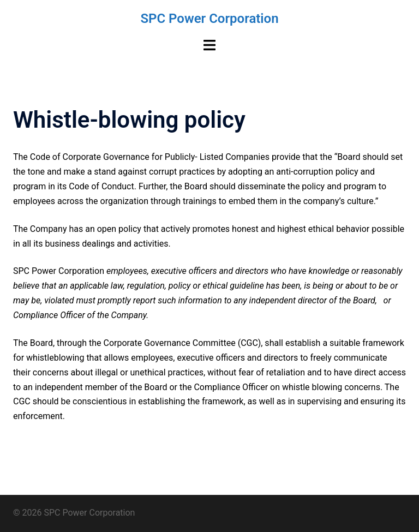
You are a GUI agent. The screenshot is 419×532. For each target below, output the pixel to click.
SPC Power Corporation (209, 19)
